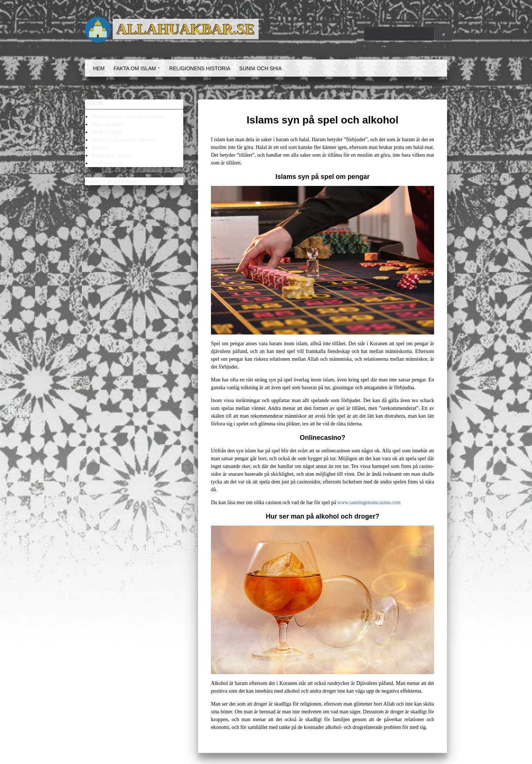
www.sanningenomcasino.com (369, 502)
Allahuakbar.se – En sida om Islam (127, 117)
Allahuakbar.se (186, 29)
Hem (99, 68)
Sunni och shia (260, 68)
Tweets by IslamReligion (111, 181)
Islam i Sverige (107, 132)
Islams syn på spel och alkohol (123, 140)
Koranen (100, 148)
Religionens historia (200, 68)
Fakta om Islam (138, 71)
